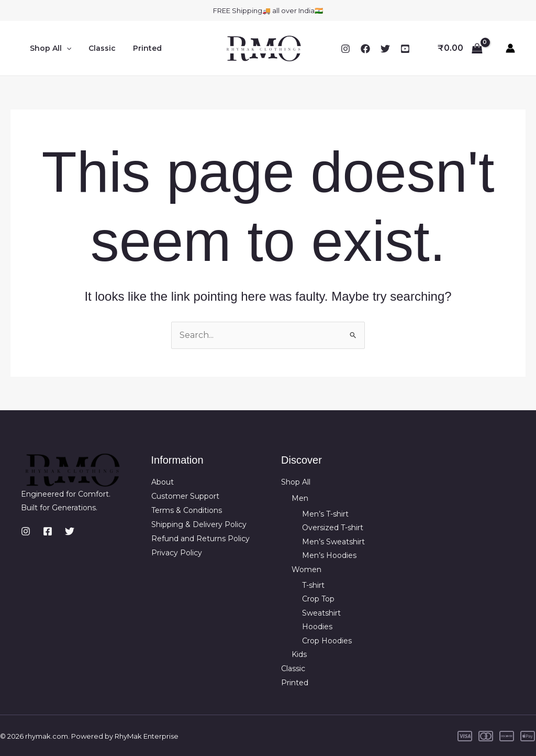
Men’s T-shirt (325, 513)
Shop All (49, 48)
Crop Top (318, 598)
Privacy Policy (177, 552)
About (163, 483)
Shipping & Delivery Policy (199, 524)
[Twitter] (385, 49)
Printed (141, 48)
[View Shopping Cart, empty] (460, 48)
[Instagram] (345, 49)
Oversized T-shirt (333, 528)
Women (306, 569)
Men (300, 498)
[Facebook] (365, 49)
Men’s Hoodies (329, 555)
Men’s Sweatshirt (333, 541)
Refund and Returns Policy (200, 538)
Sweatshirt (321, 612)
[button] (65, 48)
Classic (98, 48)
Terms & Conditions (187, 510)
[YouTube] (405, 49)
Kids (299, 654)
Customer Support (185, 496)
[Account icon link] (510, 48)
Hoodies (317, 626)
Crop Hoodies (327, 640)
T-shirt (313, 585)
